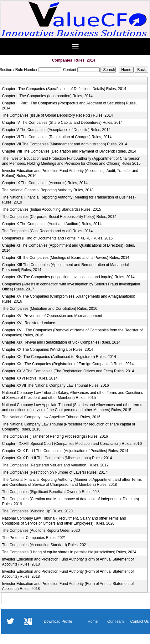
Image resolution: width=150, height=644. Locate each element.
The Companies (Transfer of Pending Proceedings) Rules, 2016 (55, 436)
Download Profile (58, 621)
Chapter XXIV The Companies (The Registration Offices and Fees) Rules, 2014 (68, 371)
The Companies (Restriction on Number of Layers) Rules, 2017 (54, 472)
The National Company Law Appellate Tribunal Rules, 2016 (51, 417)
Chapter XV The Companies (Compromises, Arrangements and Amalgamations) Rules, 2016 (68, 299)
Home (93, 621)
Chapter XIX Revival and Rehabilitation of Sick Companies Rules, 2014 (61, 342)
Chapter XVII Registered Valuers (29, 323)
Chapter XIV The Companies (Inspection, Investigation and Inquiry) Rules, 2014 (68, 277)
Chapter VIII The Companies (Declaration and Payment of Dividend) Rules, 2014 (69, 151)
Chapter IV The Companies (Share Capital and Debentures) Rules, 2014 (62, 123)
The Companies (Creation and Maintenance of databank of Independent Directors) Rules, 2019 (70, 501)
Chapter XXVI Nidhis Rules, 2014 (30, 378)
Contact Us (140, 621)
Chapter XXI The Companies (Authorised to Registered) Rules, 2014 (59, 357)
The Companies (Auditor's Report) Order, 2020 (41, 531)
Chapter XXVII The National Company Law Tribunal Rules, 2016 (55, 385)
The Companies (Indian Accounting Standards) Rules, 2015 (51, 209)
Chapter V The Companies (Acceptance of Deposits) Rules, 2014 (56, 130)
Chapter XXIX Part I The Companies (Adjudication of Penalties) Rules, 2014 (65, 451)
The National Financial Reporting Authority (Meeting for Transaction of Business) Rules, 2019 (69, 200)
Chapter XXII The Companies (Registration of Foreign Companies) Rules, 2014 (68, 364)
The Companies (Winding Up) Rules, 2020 (37, 511)
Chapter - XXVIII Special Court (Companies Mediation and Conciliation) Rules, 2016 (72, 444)
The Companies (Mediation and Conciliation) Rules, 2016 (49, 309)
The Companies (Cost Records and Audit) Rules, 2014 (47, 231)
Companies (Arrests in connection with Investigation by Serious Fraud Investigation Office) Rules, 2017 (71, 287)
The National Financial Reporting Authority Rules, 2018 (48, 190)
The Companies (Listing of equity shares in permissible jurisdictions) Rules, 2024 (69, 552)
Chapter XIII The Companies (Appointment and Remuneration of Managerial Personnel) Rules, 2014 (65, 267)
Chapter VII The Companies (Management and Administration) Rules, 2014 (64, 144)
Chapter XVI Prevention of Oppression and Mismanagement (52, 316)
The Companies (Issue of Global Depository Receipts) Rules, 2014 (57, 115)
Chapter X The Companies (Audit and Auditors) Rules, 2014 (52, 224)
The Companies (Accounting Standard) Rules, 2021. (45, 545)
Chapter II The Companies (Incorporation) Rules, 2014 (47, 96)
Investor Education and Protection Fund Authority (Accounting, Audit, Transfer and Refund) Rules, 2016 (70, 173)
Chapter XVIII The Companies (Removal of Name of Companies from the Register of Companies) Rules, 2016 (72, 333)
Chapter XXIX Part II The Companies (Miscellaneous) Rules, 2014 (57, 458)
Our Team (116, 621)
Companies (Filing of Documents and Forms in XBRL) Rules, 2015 (57, 238)
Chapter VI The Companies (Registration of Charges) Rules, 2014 (57, 137)
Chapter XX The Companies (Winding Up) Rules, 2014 (47, 350)
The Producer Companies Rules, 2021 (34, 538)
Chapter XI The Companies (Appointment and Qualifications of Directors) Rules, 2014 (68, 248)
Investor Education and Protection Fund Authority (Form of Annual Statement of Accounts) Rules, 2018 (68, 562)
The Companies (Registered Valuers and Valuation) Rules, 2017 (55, 465)
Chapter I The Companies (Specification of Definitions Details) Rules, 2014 (64, 89)
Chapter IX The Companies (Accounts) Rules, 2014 (45, 183)
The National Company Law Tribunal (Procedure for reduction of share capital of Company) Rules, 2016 (68, 427)
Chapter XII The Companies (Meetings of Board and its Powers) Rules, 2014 (66, 258)
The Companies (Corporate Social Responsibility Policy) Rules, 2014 (59, 217)
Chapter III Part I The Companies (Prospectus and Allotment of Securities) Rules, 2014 (69, 106)
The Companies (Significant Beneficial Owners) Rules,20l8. (51, 492)
